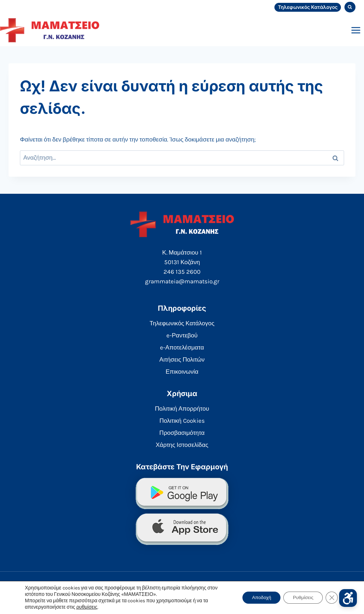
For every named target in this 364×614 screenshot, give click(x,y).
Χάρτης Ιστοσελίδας (182, 445)
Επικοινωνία (182, 372)
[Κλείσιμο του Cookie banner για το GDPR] (331, 598)
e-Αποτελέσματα (182, 347)
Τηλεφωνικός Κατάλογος (308, 7)
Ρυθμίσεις (301, 597)
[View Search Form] (350, 7)
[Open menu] (356, 30)
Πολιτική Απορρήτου (182, 409)
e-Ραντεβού (182, 335)
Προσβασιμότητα (182, 433)
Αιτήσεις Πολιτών (182, 359)
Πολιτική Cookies (182, 421)
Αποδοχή (255, 597)
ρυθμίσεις (87, 607)
